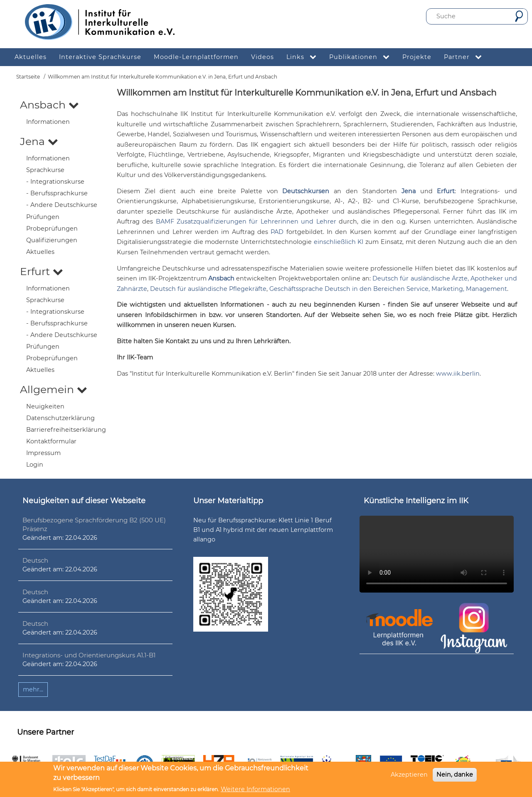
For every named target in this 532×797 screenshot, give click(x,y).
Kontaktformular (51, 441)
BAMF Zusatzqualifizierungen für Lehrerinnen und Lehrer (246, 221)
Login (35, 465)
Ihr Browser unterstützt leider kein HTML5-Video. (437, 554)
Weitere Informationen (255, 789)
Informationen (48, 122)
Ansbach (49, 105)
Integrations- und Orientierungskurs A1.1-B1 (89, 655)
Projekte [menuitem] (417, 57)
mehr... (33, 689)
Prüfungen (43, 217)
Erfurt (42, 271)
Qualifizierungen (52, 240)
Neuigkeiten (45, 406)
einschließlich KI (339, 242)
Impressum (43, 453)
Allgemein (54, 389)
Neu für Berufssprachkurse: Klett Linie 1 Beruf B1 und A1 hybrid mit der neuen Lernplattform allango (263, 530)
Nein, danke (455, 775)
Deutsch (35, 560)
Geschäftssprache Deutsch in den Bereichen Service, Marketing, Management (388, 289)
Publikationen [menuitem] (363, 57)
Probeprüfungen (52, 229)
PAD (277, 232)
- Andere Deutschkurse (62, 205)
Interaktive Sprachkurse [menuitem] (100, 57)
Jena (39, 141)
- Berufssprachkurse (57, 193)
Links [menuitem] (305, 57)
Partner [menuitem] (466, 57)
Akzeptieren (409, 775)
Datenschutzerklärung (60, 418)
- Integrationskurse (55, 182)
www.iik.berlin (458, 374)
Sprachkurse (45, 170)
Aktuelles (40, 252)
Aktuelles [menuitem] (31, 57)
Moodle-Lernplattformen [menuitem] (196, 57)
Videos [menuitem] (262, 57)
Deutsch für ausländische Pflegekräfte (208, 289)
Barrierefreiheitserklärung (66, 430)
